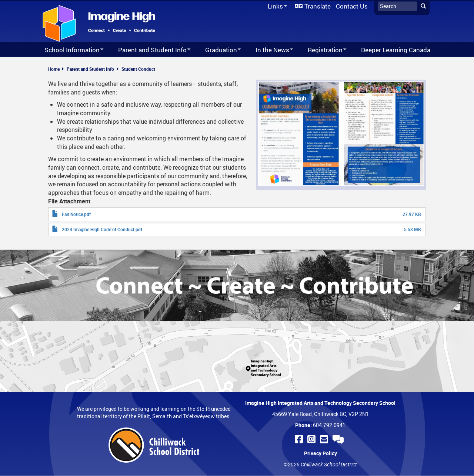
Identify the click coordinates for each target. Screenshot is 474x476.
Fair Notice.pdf (76, 214)
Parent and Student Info (90, 69)
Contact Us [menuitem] (352, 6)
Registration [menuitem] (322, 50)
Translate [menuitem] (318, 6)
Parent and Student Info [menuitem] (150, 50)
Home (54, 69)
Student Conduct (138, 69)
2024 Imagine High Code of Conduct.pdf (102, 229)
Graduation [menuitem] (218, 50)
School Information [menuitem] (69, 50)
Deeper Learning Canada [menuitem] (396, 50)
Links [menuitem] (276, 6)
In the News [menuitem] (270, 50)
